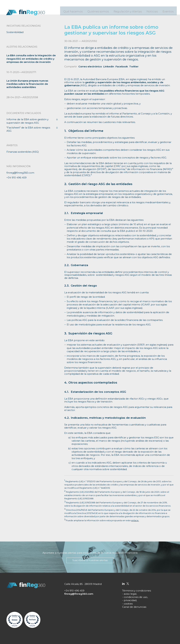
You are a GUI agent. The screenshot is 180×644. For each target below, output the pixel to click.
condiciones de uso (136, 597)
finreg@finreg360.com (20, 173)
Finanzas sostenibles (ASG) (23, 152)
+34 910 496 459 (16, 178)
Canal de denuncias (134, 607)
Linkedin (109, 66)
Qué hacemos (87, 10)
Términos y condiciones (136, 591)
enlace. (135, 520)
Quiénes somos (109, 10)
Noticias (155, 10)
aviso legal (130, 594)
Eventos (169, 10)
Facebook (122, 66)
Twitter (134, 66)
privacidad (130, 600)
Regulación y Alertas (134, 10)
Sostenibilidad (15, 32)
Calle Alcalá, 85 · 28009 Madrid (83, 584)
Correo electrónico (90, 66)
